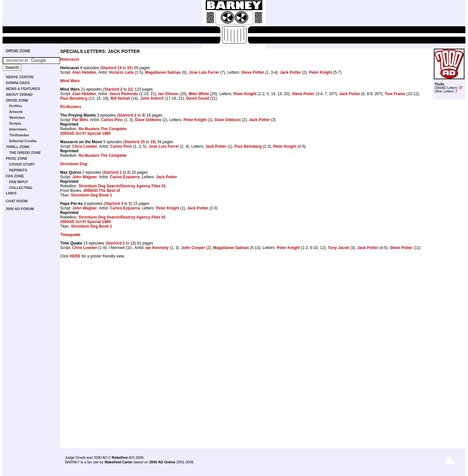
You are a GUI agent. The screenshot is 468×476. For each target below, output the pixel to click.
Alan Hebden (84, 72)
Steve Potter (253, 72)
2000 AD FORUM (20, 209)
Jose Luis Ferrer (204, 72)
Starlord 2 (113, 89)
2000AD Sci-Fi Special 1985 (85, 133)
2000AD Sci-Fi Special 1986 (85, 222)
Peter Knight (321, 72)
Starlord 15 (135, 142)
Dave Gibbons (148, 120)
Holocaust (70, 59)
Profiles (16, 106)
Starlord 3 (114, 204)
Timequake (70, 235)
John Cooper (193, 248)
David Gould (198, 98)
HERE (75, 256)
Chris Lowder (85, 146)
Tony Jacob (339, 248)
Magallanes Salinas (163, 72)
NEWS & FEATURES (23, 89)
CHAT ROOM (17, 201)
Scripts (15, 123)
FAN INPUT (19, 182)
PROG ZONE (17, 158)
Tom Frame (395, 94)
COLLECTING (21, 188)
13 (132, 243)
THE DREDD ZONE (25, 153)
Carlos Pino (112, 120)
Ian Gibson (168, 94)
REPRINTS (18, 170)
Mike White (199, 94)
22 (129, 68)
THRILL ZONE (18, 147)
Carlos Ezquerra (125, 177)
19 (152, 142)
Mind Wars (70, 81)
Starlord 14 (112, 68)
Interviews (18, 129)
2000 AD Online (162, 462)
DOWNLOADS (18, 83)
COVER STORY (22, 164)
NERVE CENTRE (20, 77)
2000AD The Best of (102, 191)
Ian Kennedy (157, 248)
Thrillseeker (19, 135)
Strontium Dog (74, 164)
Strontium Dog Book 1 (91, 195)
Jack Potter (290, 72)
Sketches (17, 118)
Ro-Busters (71, 107)
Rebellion (120, 457)
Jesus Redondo (124, 94)
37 (461, 88)
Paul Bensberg (74, 98)
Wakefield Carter (118, 462)
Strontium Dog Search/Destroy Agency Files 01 (122, 186)
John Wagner (84, 177)
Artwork (16, 112)
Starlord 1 (112, 172)
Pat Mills (80, 120)
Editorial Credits (23, 141)
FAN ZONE (15, 176)
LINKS (11, 193)
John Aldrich (152, 98)
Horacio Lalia (121, 72)
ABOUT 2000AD (19, 94)
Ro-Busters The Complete (103, 129)
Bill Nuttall (120, 98)
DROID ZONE (18, 51)
